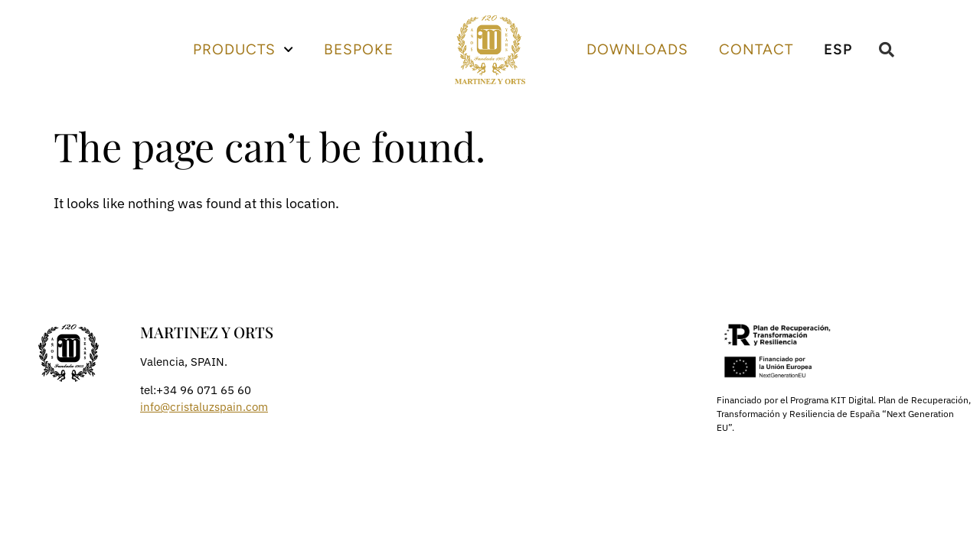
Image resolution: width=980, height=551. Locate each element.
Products (243, 49)
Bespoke (359, 49)
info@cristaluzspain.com (204, 407)
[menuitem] (838, 50)
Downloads (637, 49)
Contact (756, 49)
